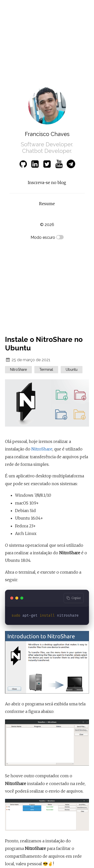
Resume (47, 204)
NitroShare (42, 449)
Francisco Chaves (47, 134)
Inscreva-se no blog (47, 182)
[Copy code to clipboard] (74, 598)
